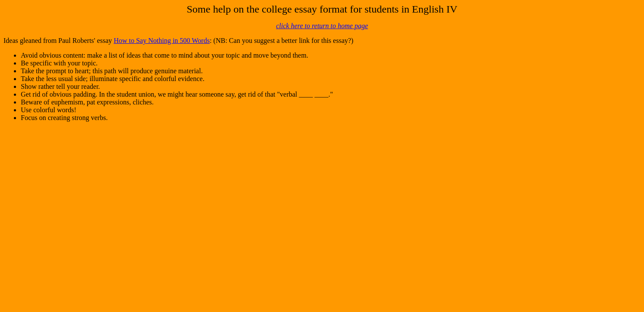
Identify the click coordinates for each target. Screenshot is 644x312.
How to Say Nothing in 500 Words (162, 41)
